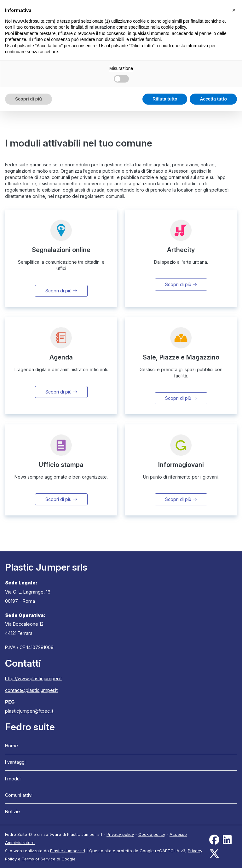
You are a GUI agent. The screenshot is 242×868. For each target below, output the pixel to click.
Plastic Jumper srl (68, 851)
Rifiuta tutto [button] (165, 99)
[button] (234, 10)
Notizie (12, 811)
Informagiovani (181, 465)
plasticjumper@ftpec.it (29, 711)
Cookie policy (152, 834)
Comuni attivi (19, 795)
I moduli (13, 779)
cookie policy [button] (173, 27)
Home (12, 746)
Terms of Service (39, 859)
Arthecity (181, 250)
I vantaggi (15, 762)
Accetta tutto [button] (213, 99)
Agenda (61, 357)
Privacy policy (120, 834)
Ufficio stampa (61, 465)
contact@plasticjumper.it (31, 690)
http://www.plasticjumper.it (33, 678)
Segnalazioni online (61, 250)
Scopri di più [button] (29, 99)
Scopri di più (61, 291)
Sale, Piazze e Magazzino (181, 357)
